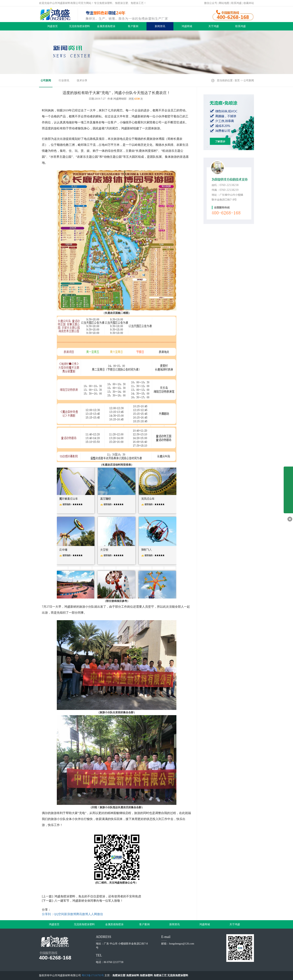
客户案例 (133, 26)
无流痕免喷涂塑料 (79, 26)
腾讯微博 (82, 914)
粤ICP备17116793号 (93, 975)
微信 (100, 914)
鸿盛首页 (53, 26)
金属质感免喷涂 (106, 26)
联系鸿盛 (236, 3)
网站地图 (224, 3)
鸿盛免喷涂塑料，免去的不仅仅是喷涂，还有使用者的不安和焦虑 (98, 896)
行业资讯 (64, 80)
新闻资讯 (160, 26)
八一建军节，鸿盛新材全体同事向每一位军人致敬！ (89, 901)
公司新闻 (46, 80)
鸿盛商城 (187, 26)
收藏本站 (249, 3)
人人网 (92, 914)
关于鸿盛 (214, 26)
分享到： (48, 914)
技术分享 (82, 80)
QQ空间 (59, 914)
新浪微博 (70, 914)
